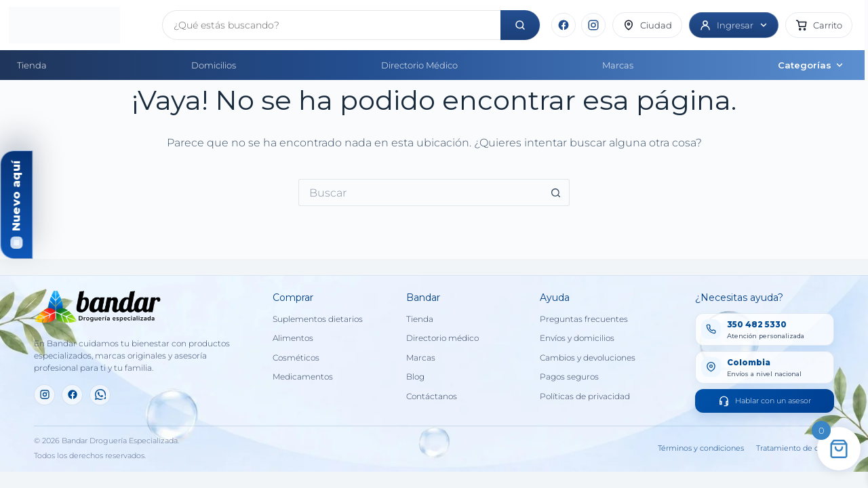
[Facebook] (564, 25)
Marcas (618, 65)
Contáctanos (432, 396)
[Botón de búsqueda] (556, 192)
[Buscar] (520, 25)
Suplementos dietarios (318, 319)
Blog (415, 377)
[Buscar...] (420, 192)
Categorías (811, 65)
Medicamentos (303, 377)
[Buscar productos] (332, 25)
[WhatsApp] (100, 395)
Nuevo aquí (16, 196)
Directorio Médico (419, 65)
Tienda (32, 65)
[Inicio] (80, 25)
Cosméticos (296, 358)
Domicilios (214, 65)
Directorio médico (442, 338)
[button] (819, 25)
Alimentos (293, 338)
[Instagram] (593, 25)
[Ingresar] (734, 25)
